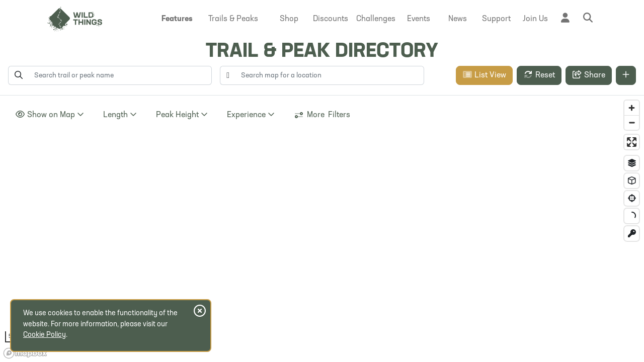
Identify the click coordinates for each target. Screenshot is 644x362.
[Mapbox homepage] (25, 353)
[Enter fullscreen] (632, 142)
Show (50, 115)
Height (182, 115)
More (322, 115)
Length (120, 115)
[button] (177, 19)
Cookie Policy (45, 335)
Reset (539, 75)
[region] (322, 229)
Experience (251, 115)
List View (484, 75)
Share (589, 75)
